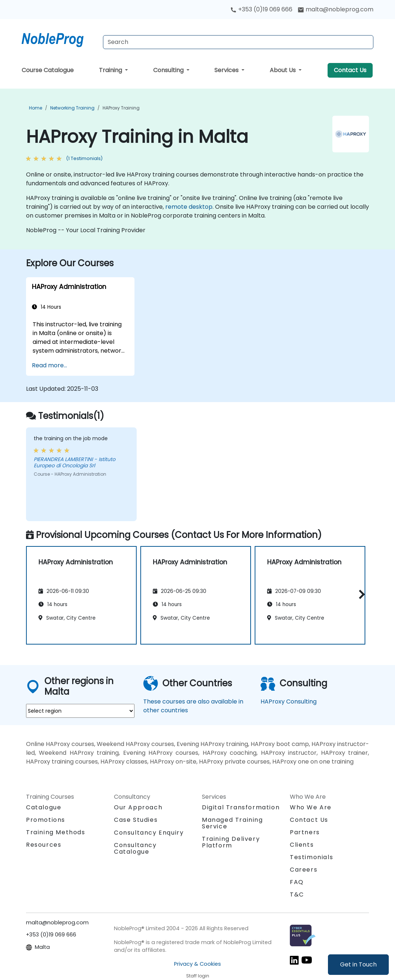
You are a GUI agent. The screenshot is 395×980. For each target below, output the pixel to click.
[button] (360, 594)
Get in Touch (358, 964)
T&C (297, 894)
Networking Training (72, 108)
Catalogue (44, 807)
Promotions (46, 820)
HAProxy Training (121, 108)
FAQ (297, 882)
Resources (44, 845)
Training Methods (56, 832)
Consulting (169, 70)
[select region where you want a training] (80, 711)
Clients (302, 845)
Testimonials (311, 857)
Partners (305, 832)
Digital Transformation (241, 807)
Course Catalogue (48, 70)
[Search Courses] (238, 42)
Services (227, 70)
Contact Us (350, 70)
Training (111, 70)
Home (36, 108)
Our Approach (138, 807)
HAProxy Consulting (289, 701)
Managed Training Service (232, 823)
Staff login (198, 976)
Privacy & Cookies (197, 964)
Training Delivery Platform (231, 842)
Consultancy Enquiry (149, 833)
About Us (283, 70)
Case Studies (136, 820)
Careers (304, 870)
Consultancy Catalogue (135, 848)
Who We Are (311, 807)
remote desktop (189, 207)
